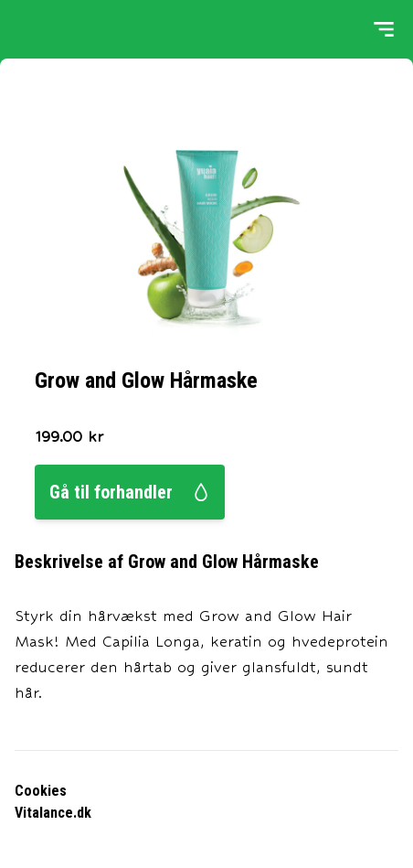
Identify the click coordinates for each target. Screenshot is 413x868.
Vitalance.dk (53, 813)
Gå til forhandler (130, 492)
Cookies (41, 791)
